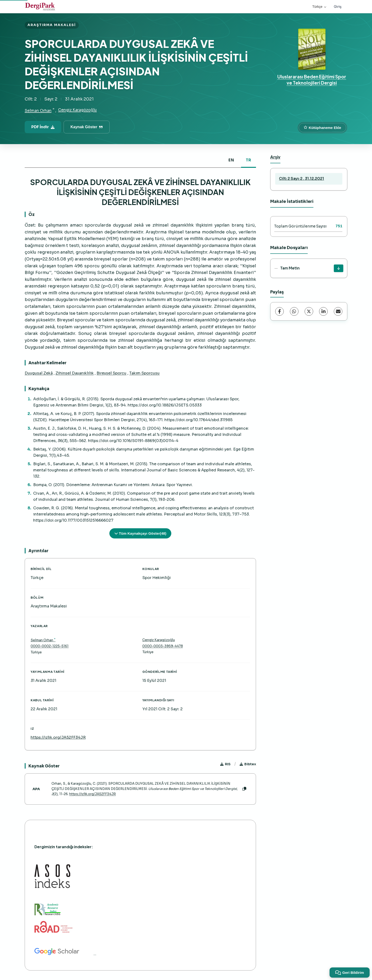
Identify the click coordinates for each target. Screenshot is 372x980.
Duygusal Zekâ (39, 373)
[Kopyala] (244, 789)
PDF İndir (43, 127)
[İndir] (339, 268)
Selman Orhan (38, 111)
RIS (225, 764)
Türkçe (319, 7)
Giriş (338, 7)
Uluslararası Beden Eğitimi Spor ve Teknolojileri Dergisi (312, 80)
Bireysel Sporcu (112, 373)
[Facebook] (279, 311)
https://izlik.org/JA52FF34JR (58, 737)
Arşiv (275, 157)
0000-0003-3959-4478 (163, 646)
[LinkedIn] (323, 311)
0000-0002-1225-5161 (50, 646)
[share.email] (338, 311)
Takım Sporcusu (144, 373)
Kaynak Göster (87, 127)
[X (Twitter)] (309, 311)
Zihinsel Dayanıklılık (75, 373)
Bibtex (248, 764)
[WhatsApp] (294, 311)
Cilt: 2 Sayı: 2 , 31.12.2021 (302, 179)
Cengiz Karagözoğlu (77, 110)
